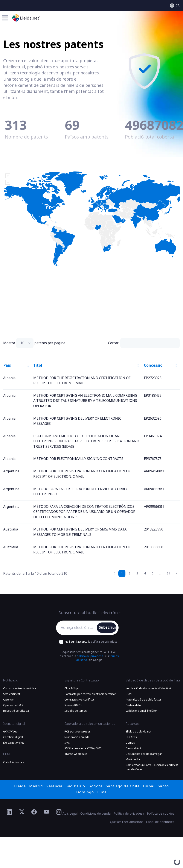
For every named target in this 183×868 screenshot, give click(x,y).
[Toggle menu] (5, 18)
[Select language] (175, 5)
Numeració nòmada (77, 737)
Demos (130, 743)
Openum (9, 700)
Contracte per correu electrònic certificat (90, 694)
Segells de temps (76, 711)
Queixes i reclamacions (127, 822)
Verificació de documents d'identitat (148, 689)
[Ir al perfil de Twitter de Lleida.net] (22, 812)
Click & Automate (14, 762)
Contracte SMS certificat (79, 700)
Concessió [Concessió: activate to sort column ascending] (153, 365)
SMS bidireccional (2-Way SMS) (83, 748)
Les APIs (131, 737)
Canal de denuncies (160, 822)
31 (168, 573)
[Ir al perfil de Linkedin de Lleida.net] (9, 812)
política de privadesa (104, 642)
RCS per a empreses (78, 732)
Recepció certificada (16, 711)
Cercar (144, 343)
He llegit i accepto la (91, 642)
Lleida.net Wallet (14, 743)
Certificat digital (13, 737)
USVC (129, 694)
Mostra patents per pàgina (34, 343)
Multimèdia (133, 759)
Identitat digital (14, 724)
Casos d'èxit (133, 748)
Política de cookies (161, 814)
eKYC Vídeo (10, 732)
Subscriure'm (108, 627)
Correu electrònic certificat (20, 689)
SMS (67, 743)
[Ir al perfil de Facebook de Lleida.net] (34, 812)
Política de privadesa (129, 814)
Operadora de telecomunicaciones (90, 724)
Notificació (11, 680)
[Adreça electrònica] (77, 628)
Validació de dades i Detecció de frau (153, 680)
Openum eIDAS (13, 705)
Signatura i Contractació (82, 680)
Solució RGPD (73, 705)
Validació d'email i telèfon (142, 711)
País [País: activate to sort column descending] (7, 365)
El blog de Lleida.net (138, 732)
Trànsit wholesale (76, 754)
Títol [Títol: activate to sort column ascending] (38, 365)
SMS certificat (12, 694)
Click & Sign (72, 689)
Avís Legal (70, 814)
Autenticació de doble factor (143, 700)
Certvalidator (134, 705)
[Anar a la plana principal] (26, 18)
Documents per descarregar (144, 754)
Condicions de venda (95, 814)
